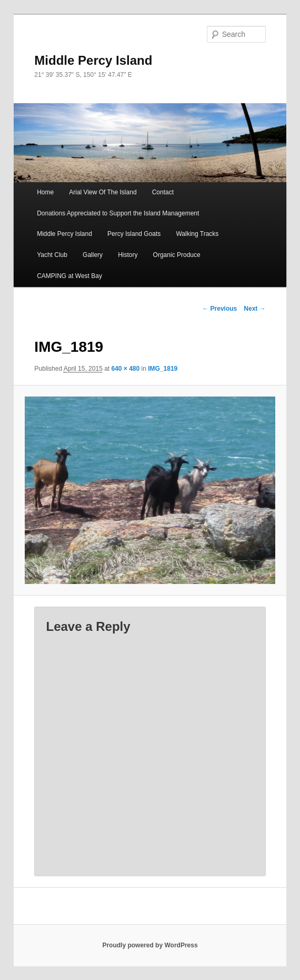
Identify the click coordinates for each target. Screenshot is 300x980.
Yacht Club (52, 255)
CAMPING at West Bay (69, 276)
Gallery (93, 255)
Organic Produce (177, 255)
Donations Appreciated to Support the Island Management (118, 213)
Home (45, 192)
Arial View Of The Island (103, 192)
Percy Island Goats (134, 234)
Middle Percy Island (93, 60)
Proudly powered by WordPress (150, 945)
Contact (163, 192)
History (128, 255)
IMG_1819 (163, 369)
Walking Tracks (197, 234)
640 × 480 (126, 369)
